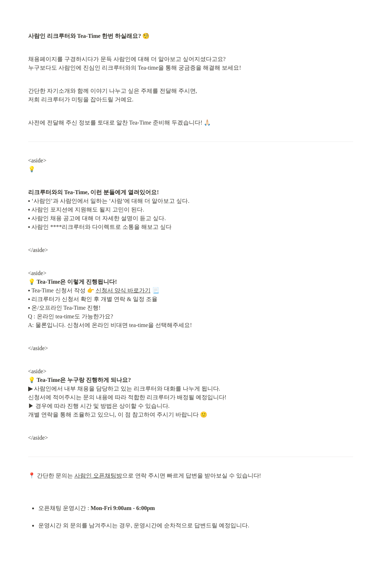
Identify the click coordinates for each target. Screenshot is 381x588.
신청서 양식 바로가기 (123, 290)
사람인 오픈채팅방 (98, 476)
